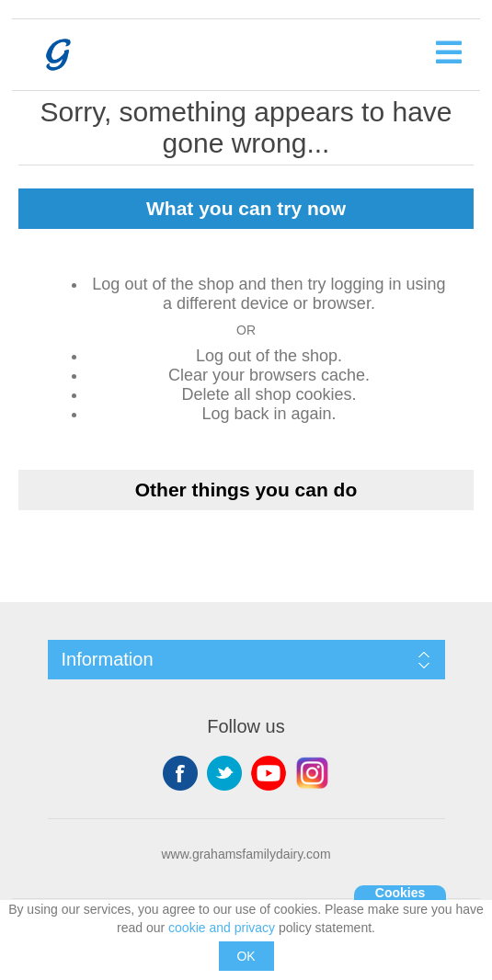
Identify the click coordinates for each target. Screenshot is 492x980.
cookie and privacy (222, 928)
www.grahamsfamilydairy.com (246, 854)
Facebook (180, 773)
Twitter (224, 773)
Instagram (313, 773)
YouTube (269, 773)
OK (246, 956)
